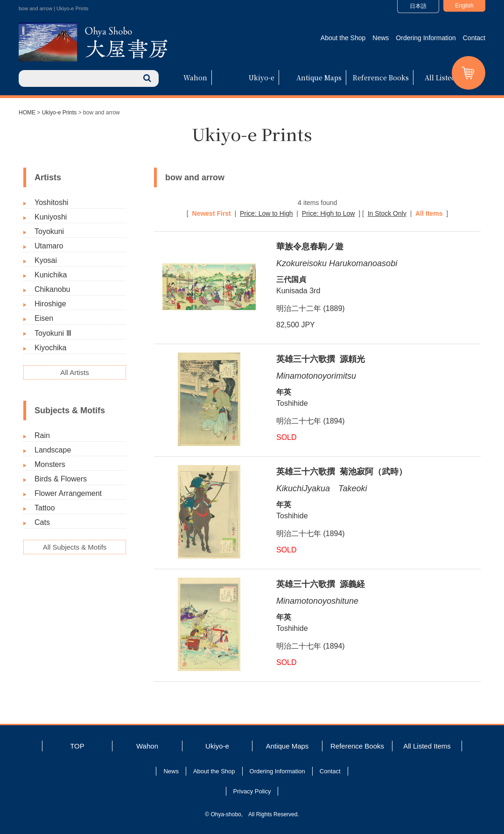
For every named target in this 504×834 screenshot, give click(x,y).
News (381, 38)
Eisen (44, 318)
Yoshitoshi (51, 202)
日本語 (418, 6)
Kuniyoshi (51, 217)
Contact (474, 38)
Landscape (53, 450)
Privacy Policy (252, 791)
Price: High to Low (329, 213)
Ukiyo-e (262, 78)
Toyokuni (49, 231)
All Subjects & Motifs (75, 547)
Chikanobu (52, 289)
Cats (42, 522)
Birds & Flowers (61, 479)
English (464, 6)
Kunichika (51, 275)
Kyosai (46, 260)
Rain (42, 435)
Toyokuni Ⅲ (53, 333)
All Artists (75, 372)
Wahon (195, 78)
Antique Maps (319, 78)
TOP (77, 746)
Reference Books (381, 78)
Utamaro (49, 246)
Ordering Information (426, 38)
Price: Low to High (266, 213)
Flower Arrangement (68, 493)
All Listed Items (450, 78)
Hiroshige (50, 304)
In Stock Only (387, 213)
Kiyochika (50, 348)
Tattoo (45, 508)
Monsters (50, 464)
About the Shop (343, 38)
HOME (27, 113)
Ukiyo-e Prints (59, 113)
